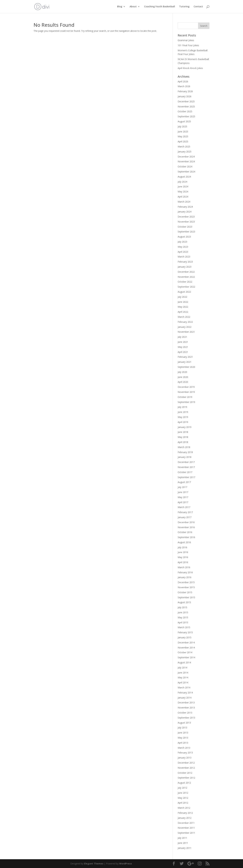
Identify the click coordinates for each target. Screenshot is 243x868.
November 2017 (186, 467)
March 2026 (184, 86)
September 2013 (186, 718)
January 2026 (185, 96)
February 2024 (185, 207)
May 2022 (183, 307)
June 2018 (183, 432)
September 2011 (186, 833)
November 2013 (186, 708)
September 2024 (186, 172)
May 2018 (183, 437)
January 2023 (185, 267)
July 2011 (182, 838)
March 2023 (184, 257)
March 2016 (184, 567)
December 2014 (186, 642)
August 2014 (184, 662)
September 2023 (186, 232)
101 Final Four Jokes (188, 45)
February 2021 (185, 357)
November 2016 (186, 527)
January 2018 (185, 457)
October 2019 (185, 397)
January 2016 (185, 577)
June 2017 (183, 492)
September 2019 (186, 402)
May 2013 (183, 738)
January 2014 (185, 698)
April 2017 (183, 502)
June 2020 (183, 377)
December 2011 (186, 823)
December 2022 (186, 272)
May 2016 (183, 557)
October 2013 (185, 713)
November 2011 (186, 828)
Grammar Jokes (186, 40)
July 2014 (182, 668)
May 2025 (183, 136)
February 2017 (185, 512)
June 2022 (183, 302)
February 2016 (185, 572)
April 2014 (183, 682)
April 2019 (183, 422)
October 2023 (185, 227)
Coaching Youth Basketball (160, 7)
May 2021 (183, 347)
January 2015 (185, 637)
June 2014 (183, 673)
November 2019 (186, 392)
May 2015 (183, 617)
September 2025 (186, 116)
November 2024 (186, 161)
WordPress (126, 864)
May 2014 (183, 677)
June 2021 (183, 342)
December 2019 (186, 387)
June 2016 (183, 552)
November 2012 (186, 768)
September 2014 (186, 657)
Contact (198, 7)
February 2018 (185, 452)
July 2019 (182, 407)
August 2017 (184, 482)
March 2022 (184, 317)
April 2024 (183, 197)
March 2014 (184, 688)
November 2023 (186, 222)
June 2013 (183, 733)
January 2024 (185, 212)
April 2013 (183, 743)
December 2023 (186, 217)
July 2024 (182, 182)
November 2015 (186, 587)
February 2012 (185, 813)
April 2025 (183, 141)
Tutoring (184, 7)
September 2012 (186, 778)
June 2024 (183, 186)
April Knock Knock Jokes (190, 68)
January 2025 (185, 152)
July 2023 (182, 242)
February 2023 (185, 262)
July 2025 (182, 126)
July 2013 (182, 728)
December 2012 (186, 763)
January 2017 (185, 517)
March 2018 (184, 447)
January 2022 (185, 327)
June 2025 (183, 132)
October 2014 (185, 652)
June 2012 (183, 793)
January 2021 (185, 362)
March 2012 (184, 808)
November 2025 (186, 106)
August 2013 (184, 723)
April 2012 (183, 803)
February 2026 (185, 91)
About (133, 7)
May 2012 (183, 798)
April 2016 (183, 562)
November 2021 (186, 332)
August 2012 (184, 783)
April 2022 (183, 312)
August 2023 (184, 237)
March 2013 (184, 748)
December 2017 (186, 462)
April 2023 (183, 252)
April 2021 (183, 352)
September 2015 (186, 597)
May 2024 (183, 192)
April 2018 (183, 442)
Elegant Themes (94, 864)
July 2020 (182, 372)
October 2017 (185, 472)
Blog (120, 7)
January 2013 (185, 758)
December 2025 (186, 101)
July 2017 (182, 487)
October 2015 (185, 592)
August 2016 (184, 542)
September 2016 (186, 537)
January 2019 (185, 427)
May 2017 (183, 497)
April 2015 (183, 622)
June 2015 (183, 612)
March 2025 (184, 146)
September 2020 (186, 367)
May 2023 (183, 247)
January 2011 (185, 848)
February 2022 (185, 322)
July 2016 (182, 547)
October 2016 (185, 532)
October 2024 (185, 166)
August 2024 (184, 177)
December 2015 (186, 582)
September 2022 (186, 287)
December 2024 (186, 157)
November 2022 (186, 277)
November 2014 (186, 648)
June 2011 (183, 843)
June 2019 (183, 412)
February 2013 (185, 753)
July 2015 (182, 607)
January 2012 (185, 818)
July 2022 (182, 297)
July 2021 (182, 337)
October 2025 (185, 111)
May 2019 (183, 417)
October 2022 (185, 282)
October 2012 (185, 773)
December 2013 (186, 702)
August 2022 (184, 292)
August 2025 (184, 121)
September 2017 (186, 477)
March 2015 (184, 627)
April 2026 (183, 81)
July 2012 (182, 788)
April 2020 (183, 382)
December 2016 (186, 522)
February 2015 (185, 632)
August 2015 (184, 602)
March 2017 (184, 507)
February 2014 (185, 693)
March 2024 (184, 202)
